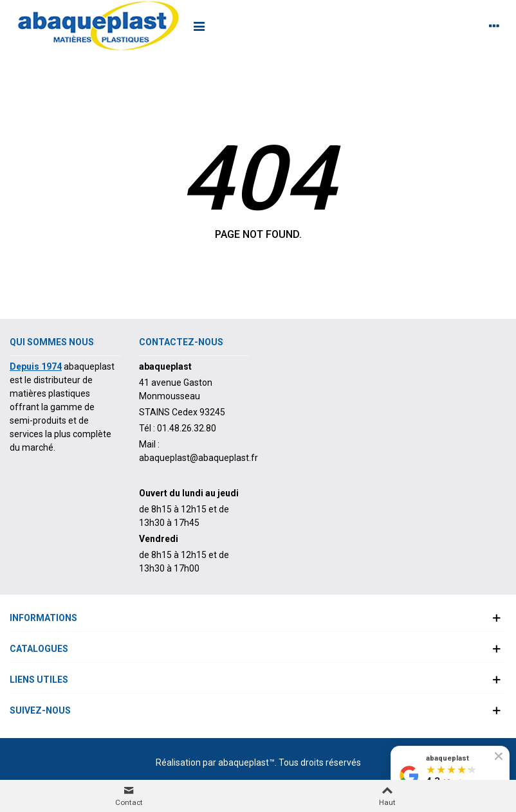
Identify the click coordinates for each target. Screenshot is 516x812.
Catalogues (39, 649)
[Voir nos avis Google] (450, 776)
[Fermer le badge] (499, 756)
